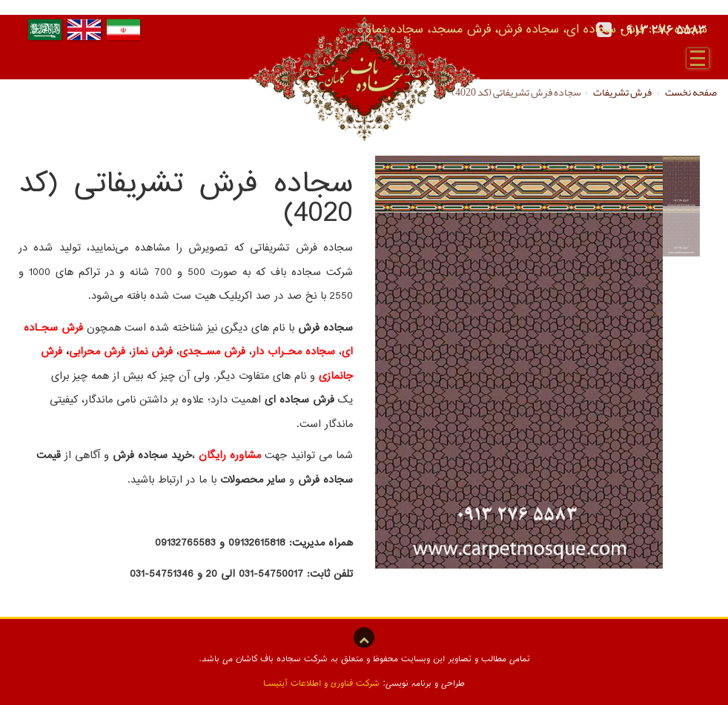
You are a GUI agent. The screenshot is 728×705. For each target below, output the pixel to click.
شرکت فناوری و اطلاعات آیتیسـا (321, 682)
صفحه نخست (691, 92)
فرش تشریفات (623, 92)
